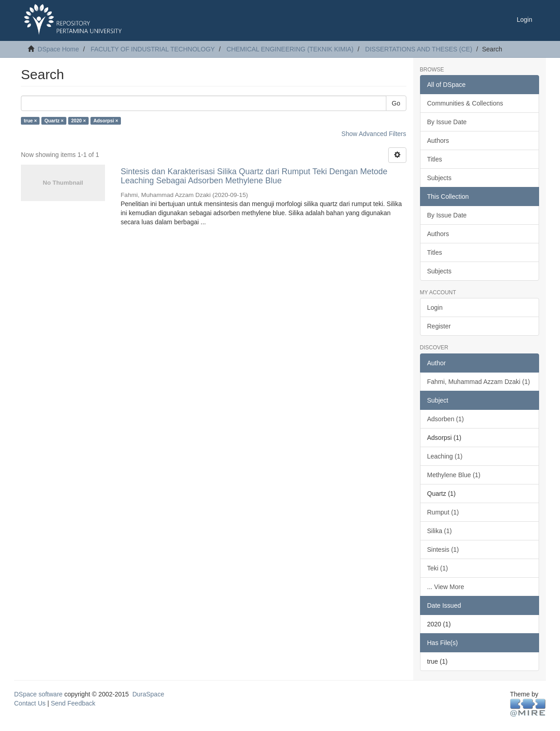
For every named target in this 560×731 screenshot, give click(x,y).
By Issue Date (447, 122)
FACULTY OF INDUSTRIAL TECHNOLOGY (152, 49)
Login (435, 308)
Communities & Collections (465, 103)
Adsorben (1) (446, 419)
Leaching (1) (445, 456)
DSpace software (38, 694)
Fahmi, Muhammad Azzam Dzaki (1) (479, 382)
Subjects (440, 178)
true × (30, 121)
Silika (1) (440, 531)
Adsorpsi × (106, 121)
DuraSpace (148, 694)
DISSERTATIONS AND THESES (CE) (418, 49)
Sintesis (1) (443, 550)
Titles (435, 159)
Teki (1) (438, 568)
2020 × (78, 121)
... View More (446, 587)
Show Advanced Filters (374, 134)
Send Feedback (73, 703)
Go (396, 103)
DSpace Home (58, 49)
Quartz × (54, 121)
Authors (438, 141)
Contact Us (30, 703)
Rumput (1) (443, 512)
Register (439, 326)
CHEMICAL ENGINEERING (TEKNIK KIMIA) (290, 49)
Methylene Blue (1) (454, 475)
